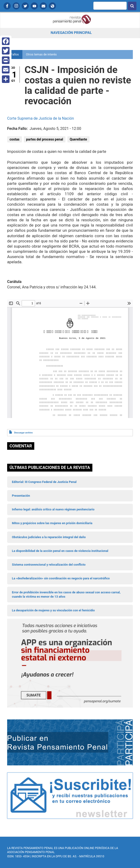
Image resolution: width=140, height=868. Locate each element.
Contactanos (43, 6)
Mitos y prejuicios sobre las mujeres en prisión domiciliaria (52, 523)
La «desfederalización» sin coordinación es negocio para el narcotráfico (61, 578)
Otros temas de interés (41, 54)
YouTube (34, 6)
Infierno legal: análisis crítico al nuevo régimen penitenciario (53, 509)
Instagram (16, 6)
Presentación (21, 496)
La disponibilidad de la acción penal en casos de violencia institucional (60, 551)
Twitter (25, 6)
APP (52, 6)
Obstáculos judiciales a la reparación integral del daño (49, 537)
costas (15, 139)
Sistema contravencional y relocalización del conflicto (49, 565)
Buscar (132, 6)
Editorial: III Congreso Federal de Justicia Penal (44, 482)
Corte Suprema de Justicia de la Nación (41, 118)
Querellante (78, 139)
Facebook (7, 6)
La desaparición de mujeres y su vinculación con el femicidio (53, 610)
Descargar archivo (23, 433)
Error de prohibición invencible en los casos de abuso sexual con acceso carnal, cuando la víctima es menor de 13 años (66, 594)
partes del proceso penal (45, 139)
